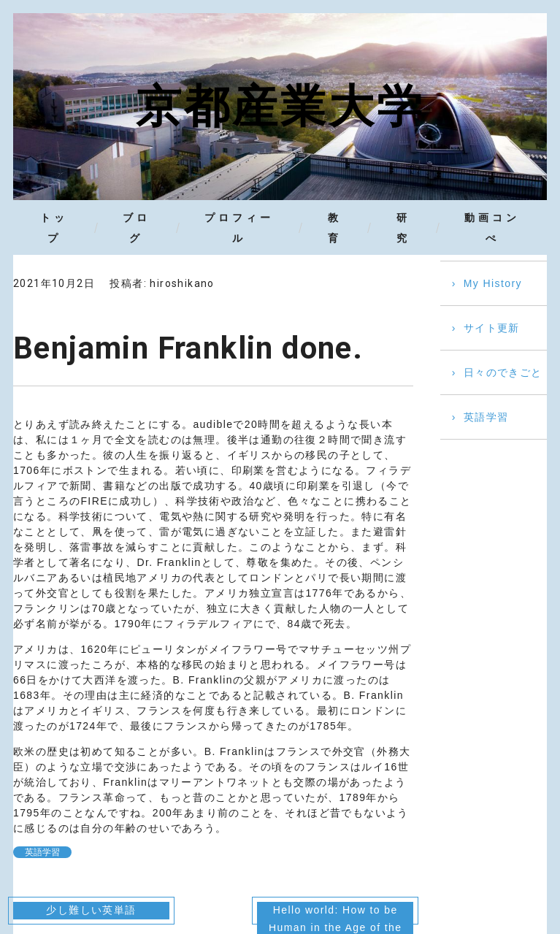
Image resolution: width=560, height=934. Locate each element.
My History (493, 284)
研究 (403, 228)
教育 (334, 228)
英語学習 (42, 853)
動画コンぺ (493, 228)
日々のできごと (503, 373)
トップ (54, 228)
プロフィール (239, 228)
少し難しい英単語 (91, 911)
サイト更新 (492, 329)
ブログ (137, 228)
